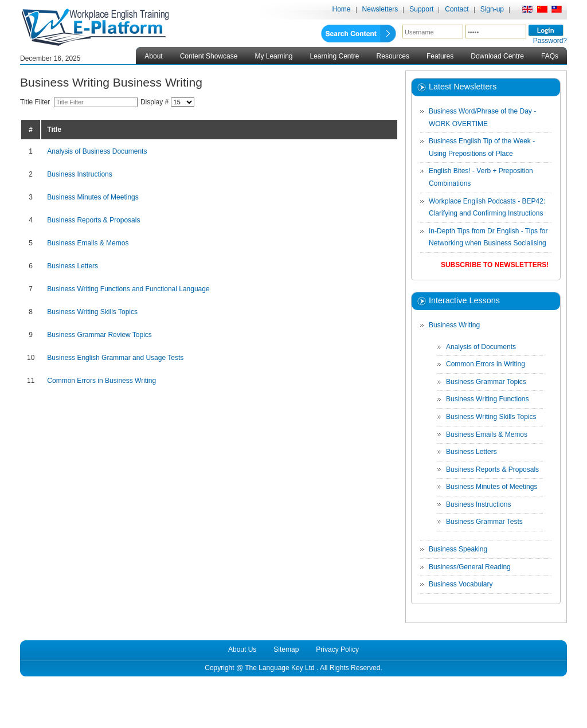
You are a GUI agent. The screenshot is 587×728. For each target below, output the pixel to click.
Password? (550, 41)
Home (342, 9)
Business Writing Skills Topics (92, 312)
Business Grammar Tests (484, 522)
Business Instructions (79, 174)
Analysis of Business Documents (97, 151)
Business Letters (73, 266)
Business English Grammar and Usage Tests (115, 358)
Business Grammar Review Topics (99, 335)
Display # (156, 102)
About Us (242, 649)
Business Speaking (458, 549)
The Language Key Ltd (279, 668)
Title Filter (37, 102)
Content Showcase (209, 56)
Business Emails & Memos (88, 243)
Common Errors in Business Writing (101, 381)
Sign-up (492, 9)
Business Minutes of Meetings (93, 197)
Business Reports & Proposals (93, 220)
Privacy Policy (337, 649)
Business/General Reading (470, 567)
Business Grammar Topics (486, 382)
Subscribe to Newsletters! (495, 265)
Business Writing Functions (488, 399)
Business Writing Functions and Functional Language (128, 289)
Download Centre (497, 56)
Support (421, 9)
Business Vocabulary (461, 584)
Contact (457, 9)
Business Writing (454, 325)
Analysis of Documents (481, 347)
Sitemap (286, 649)
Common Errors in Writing (486, 364)
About (153, 56)
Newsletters (380, 9)
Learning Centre (334, 56)
